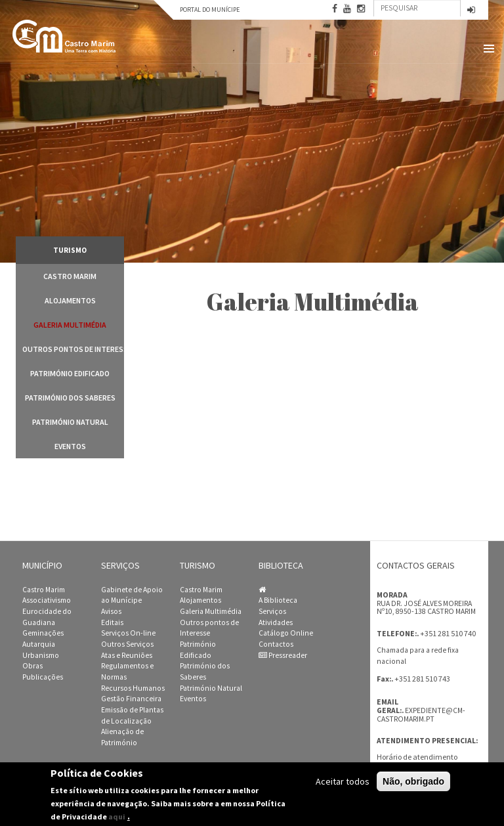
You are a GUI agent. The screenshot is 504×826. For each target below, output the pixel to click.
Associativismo (47, 600)
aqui (117, 816)
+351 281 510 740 (448, 633)
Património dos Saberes (70, 398)
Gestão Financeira (131, 699)
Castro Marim (70, 276)
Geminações (43, 633)
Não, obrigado (413, 781)
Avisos (111, 611)
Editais (112, 622)
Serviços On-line (128, 633)
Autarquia (39, 644)
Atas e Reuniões (127, 655)
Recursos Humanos (133, 688)
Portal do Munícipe (210, 10)
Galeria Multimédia (70, 325)
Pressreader (283, 655)
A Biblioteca (278, 600)
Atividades (276, 622)
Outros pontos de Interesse (73, 349)
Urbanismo (41, 655)
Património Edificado (70, 373)
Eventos (70, 446)
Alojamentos (70, 300)
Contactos (276, 644)
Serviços (272, 611)
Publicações (43, 677)
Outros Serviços (127, 644)
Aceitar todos (343, 781)
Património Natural (70, 422)
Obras (32, 666)
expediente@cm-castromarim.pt (421, 715)
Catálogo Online (286, 633)
